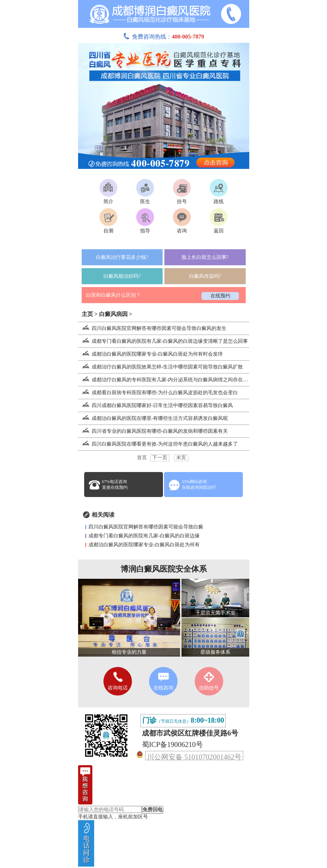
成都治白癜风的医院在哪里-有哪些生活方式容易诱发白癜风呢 (153, 418)
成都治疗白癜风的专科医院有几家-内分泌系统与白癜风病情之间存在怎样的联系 (173, 380)
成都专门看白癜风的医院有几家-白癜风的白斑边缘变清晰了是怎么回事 (163, 341)
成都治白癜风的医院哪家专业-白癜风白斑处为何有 (144, 545)
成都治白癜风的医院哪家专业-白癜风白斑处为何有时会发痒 (151, 354)
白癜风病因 (113, 314)
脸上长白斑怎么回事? (205, 257)
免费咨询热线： (164, 37)
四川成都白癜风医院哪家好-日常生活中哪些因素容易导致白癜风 (156, 405)
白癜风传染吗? (205, 276)
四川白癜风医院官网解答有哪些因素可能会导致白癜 (146, 527)
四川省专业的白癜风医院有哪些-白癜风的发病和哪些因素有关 (153, 431)
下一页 (160, 458)
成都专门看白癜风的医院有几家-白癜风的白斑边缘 (144, 536)
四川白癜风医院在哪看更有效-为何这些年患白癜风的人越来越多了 (158, 444)
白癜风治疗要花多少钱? (122, 257)
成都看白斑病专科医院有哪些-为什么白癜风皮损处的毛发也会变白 (158, 393)
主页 (87, 314)
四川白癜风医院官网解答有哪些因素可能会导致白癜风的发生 (152, 328)
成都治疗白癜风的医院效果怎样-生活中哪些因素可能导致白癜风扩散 (161, 367)
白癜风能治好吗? (122, 276)
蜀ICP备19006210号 (172, 744)
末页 (181, 458)
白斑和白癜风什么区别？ (113, 295)
